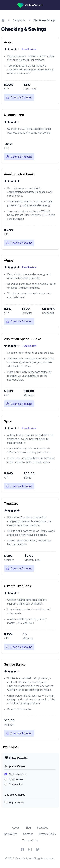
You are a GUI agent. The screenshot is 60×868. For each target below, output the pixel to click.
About (16, 828)
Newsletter (10, 834)
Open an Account (19, 97)
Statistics (43, 828)
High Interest (17, 803)
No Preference (18, 774)
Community (16, 784)
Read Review (29, 49)
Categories (19, 20)
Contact (28, 834)
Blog (28, 828)
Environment (16, 779)
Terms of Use (30, 840)
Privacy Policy (48, 834)
